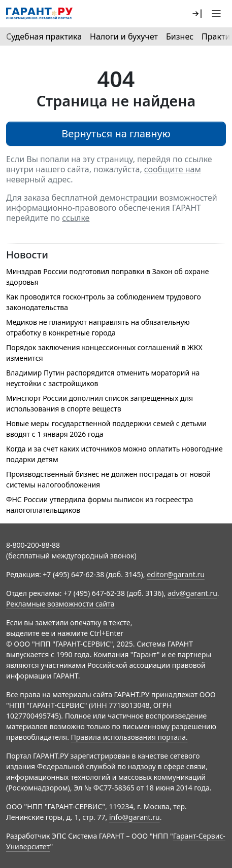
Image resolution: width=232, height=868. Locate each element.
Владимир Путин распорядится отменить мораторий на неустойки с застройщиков (103, 378)
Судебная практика (44, 36)
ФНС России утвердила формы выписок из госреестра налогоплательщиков (100, 505)
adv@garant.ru (192, 593)
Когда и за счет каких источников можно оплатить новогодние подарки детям (114, 454)
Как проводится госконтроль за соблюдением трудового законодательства (104, 302)
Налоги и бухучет (124, 36)
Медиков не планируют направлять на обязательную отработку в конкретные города (98, 327)
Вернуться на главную (116, 134)
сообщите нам (173, 169)
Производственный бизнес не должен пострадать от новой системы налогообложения (108, 479)
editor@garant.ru (176, 574)
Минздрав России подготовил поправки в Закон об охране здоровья (107, 277)
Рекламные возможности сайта (60, 604)
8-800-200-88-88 (33, 545)
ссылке (76, 218)
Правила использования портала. (129, 737)
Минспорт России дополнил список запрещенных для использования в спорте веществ (100, 403)
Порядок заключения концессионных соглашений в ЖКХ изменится (104, 353)
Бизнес (180, 36)
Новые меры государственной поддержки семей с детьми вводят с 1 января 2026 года (106, 429)
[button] (197, 14)
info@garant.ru (135, 817)
